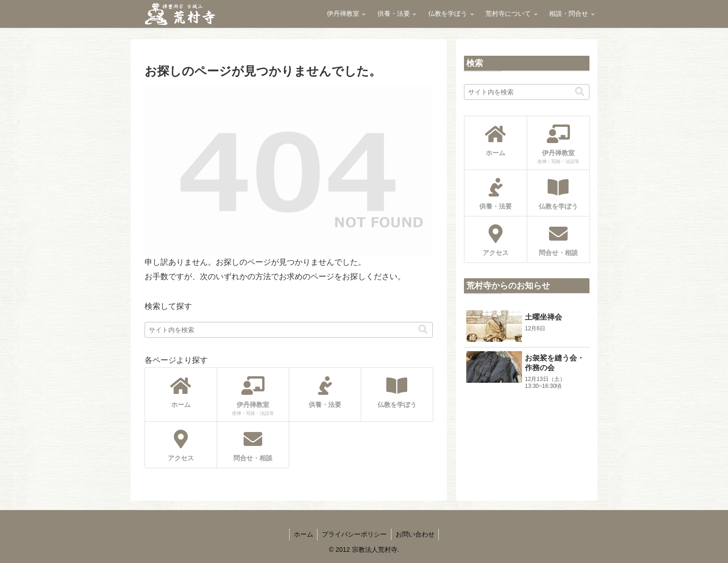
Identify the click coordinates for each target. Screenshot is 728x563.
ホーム (302, 534)
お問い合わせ (416, 534)
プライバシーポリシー (354, 534)
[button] (423, 330)
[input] (289, 330)
